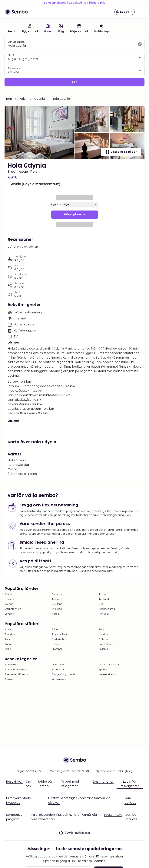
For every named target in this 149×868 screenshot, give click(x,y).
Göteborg (104, 639)
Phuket (56, 644)
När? (11, 55)
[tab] (12, 29)
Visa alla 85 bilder (121, 152)
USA (101, 604)
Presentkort (113, 815)
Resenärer (15, 68)
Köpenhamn (106, 644)
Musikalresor (59, 679)
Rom (7, 639)
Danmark (57, 594)
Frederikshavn (60, 639)
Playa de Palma (60, 634)
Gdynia (40, 99)
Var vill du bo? (16, 42)
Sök (75, 82)
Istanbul (103, 649)
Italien (55, 599)
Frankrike (10, 599)
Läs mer (13, 343)
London (103, 634)
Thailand (57, 609)
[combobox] (71, 46)
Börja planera (74, 215)
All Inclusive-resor (109, 665)
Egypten (9, 614)
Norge (55, 614)
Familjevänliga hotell (63, 675)
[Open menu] (141, 12)
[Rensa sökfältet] (140, 44)
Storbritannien (13, 609)
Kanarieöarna (107, 609)
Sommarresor (12, 665)
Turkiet (103, 594)
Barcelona (10, 634)
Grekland (57, 604)
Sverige (9, 604)
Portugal (104, 614)
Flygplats (56, 205)
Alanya (8, 630)
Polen (23, 99)
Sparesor (104, 670)
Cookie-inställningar (74, 833)
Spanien (9, 594)
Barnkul (9, 679)
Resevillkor (14, 782)
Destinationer (103, 782)
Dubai (8, 644)
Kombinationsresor (16, 670)
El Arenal (57, 649)
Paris (102, 630)
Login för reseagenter (130, 784)
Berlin (8, 649)
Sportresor (58, 670)
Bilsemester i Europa (16, 675)
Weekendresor (107, 675)
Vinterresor (58, 665)
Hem (8, 99)
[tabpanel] (74, 62)
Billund (55, 630)
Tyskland (104, 599)
